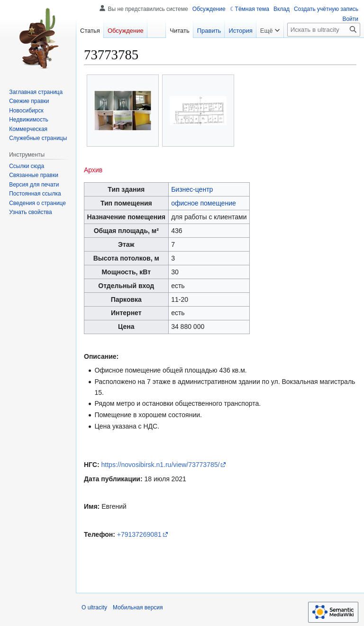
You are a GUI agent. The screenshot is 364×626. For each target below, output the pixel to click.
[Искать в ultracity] (324, 30)
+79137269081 (139, 534)
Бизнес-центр (192, 189)
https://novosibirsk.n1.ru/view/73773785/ (161, 465)
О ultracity (94, 607)
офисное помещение (204, 203)
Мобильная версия (138, 607)
